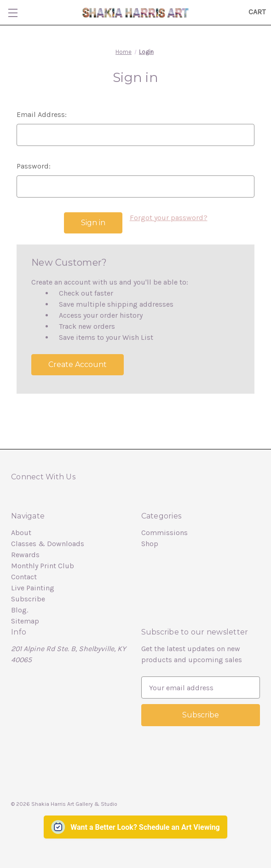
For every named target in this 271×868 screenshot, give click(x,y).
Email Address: (42, 114)
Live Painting (33, 588)
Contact (24, 577)
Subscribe (28, 599)
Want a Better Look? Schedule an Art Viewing (145, 827)
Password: (34, 166)
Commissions (164, 533)
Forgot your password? (169, 218)
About (21, 533)
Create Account (78, 364)
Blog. (20, 610)
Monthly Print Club (43, 566)
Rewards (25, 555)
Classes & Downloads (48, 544)
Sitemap (25, 621)
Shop (150, 544)
